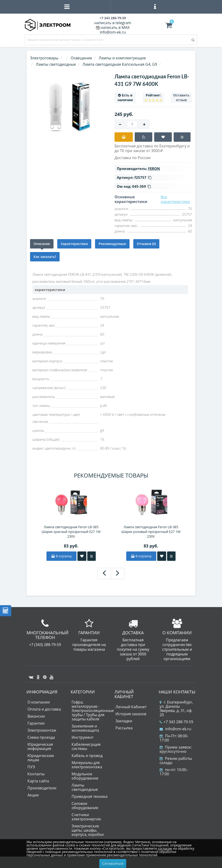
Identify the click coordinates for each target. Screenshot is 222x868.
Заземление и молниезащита (85, 728)
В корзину (61, 556)
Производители (42, 788)
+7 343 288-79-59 (176, 722)
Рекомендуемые (112, 244)
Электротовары (44, 58)
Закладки (124, 721)
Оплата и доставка (44, 709)
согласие (165, 848)
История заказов (131, 714)
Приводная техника (90, 796)
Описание (42, 244)
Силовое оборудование (85, 806)
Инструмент (82, 737)
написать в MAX (115, 27)
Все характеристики (175, 199)
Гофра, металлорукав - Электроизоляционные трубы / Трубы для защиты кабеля (93, 711)
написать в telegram (113, 23)
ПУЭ (31, 767)
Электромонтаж (42, 730)
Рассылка (124, 728)
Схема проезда (41, 737)
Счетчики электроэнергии (86, 817)
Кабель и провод (87, 756)
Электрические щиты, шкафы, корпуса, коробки (88, 830)
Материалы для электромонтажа (87, 765)
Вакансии (36, 716)
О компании (39, 702)
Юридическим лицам (41, 758)
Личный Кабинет (131, 707)
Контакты (36, 774)
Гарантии (36, 723)
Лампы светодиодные (85, 787)
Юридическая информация (40, 746)
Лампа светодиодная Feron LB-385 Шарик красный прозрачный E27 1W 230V (71, 532)
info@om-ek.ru (113, 32)
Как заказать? (45, 257)
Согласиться (113, 863)
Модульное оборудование (85, 776)
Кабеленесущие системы (86, 746)
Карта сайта (38, 781)
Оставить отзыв (181, 98)
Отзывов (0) (146, 244)
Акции (33, 795)
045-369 (142, 186)
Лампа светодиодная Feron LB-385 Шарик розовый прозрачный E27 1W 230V (151, 532)
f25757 (143, 177)
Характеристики (74, 244)
